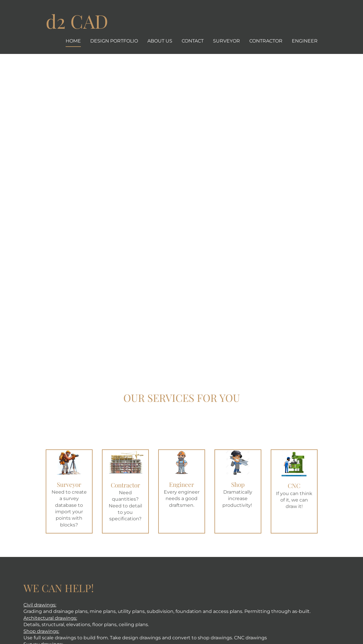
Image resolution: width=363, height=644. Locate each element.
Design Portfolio (114, 41)
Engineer (305, 41)
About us (160, 41)
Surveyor (226, 41)
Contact (193, 41)
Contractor (266, 41)
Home (73, 41)
